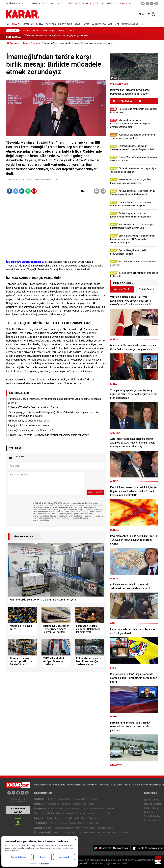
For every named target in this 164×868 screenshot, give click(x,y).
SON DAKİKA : (14, 37)
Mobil (54, 823)
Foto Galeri (42, 833)
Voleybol (71, 813)
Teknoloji (41, 823)
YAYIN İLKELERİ (74, 785)
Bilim (97, 823)
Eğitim (36, 31)
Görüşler (114, 24)
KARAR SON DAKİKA (18, 810)
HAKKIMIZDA (41, 785)
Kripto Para (65, 24)
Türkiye (62, 31)
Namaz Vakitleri (153, 804)
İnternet (63, 823)
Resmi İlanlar (130, 24)
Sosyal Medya (77, 823)
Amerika (65, 804)
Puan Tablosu (152, 808)
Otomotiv (73, 809)
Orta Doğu (53, 804)
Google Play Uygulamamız (114, 848)
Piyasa (54, 809)
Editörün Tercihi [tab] (146, 289)
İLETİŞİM (53, 785)
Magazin (60, 818)
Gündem (60, 828)
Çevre (71, 31)
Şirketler (110, 809)
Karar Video (99, 24)
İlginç (92, 828)
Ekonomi (51, 24)
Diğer (109, 813)
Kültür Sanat (81, 818)
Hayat (86, 24)
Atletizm (82, 813)
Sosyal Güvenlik (95, 809)
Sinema (75, 828)
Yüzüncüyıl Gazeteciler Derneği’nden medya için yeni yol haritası (56, 37)
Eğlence (94, 818)
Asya (84, 804)
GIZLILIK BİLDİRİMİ (113, 785)
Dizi (68, 828)
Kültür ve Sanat (98, 833)
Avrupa (76, 804)
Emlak (62, 809)
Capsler (66, 833)
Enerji (82, 809)
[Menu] (142, 24)
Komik (84, 828)
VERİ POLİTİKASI (132, 785)
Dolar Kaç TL (151, 812)
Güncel (16, 24)
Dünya (40, 24)
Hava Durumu (152, 800)
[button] (78, 191)
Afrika (91, 804)
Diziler (50, 818)
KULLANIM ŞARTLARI (93, 785)
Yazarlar (28, 24)
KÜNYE (62, 785)
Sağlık (69, 818)
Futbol (48, 813)
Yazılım (90, 823)
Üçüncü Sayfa (49, 31)
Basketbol (59, 813)
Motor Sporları (96, 813)
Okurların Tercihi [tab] (122, 289)
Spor (77, 24)
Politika (26, 31)
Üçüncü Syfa (64, 799)
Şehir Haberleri (152, 816)
